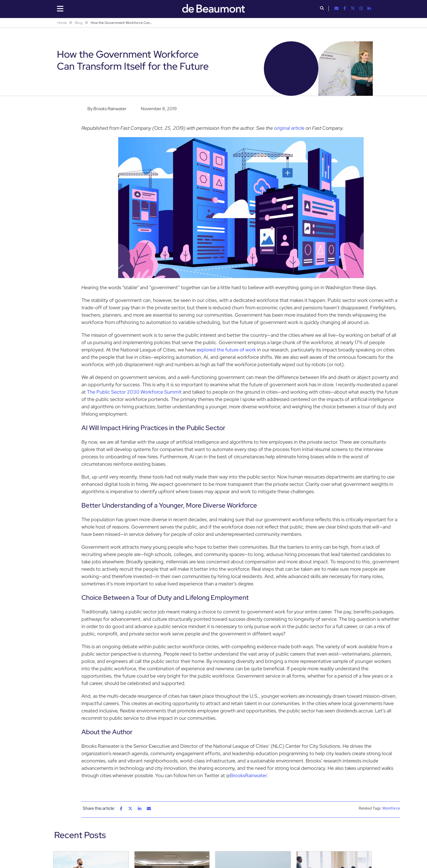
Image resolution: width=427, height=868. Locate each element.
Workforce (391, 808)
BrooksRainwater (248, 775)
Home (62, 23)
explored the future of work (226, 350)
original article (289, 128)
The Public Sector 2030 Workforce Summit (134, 392)
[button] (322, 9)
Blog (79, 23)
